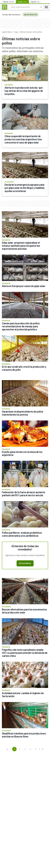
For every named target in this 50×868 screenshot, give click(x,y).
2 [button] (20, 749)
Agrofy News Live (31, 14)
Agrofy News (7, 32)
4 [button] (30, 749)
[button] (8, 749)
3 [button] (25, 749)
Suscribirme (25, 563)
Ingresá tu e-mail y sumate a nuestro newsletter (25, 555)
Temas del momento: (11, 14)
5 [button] (36, 749)
